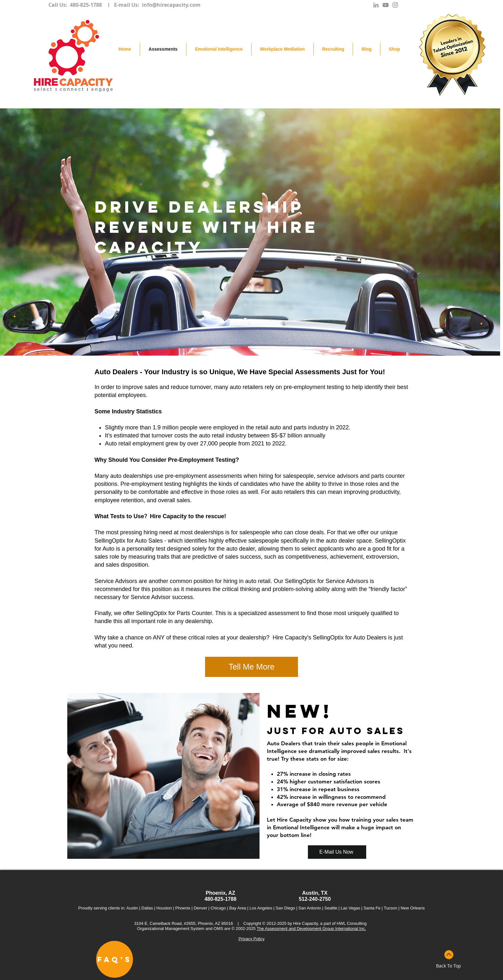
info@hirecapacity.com (171, 5)
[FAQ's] (115, 959)
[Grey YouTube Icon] (386, 5)
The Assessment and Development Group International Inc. (311, 929)
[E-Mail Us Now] (337, 852)
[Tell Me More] (251, 667)
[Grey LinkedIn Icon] (376, 5)
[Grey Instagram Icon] (395, 5)
